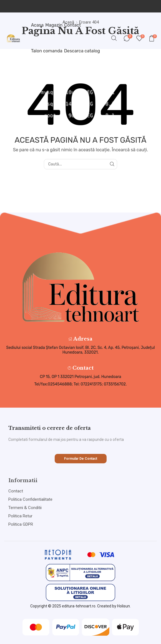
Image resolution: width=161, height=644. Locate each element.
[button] (81, 459)
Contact (72, 25)
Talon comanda (47, 51)
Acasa (37, 25)
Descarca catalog (82, 51)
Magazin (54, 25)
